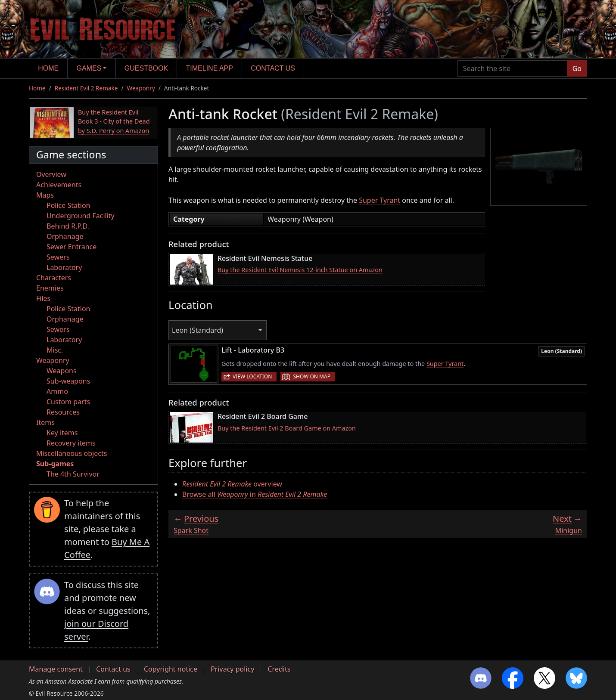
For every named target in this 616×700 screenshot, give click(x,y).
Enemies (50, 288)
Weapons (62, 371)
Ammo (57, 391)
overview (232, 484)
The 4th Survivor (73, 474)
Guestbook (146, 68)
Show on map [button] (311, 376)
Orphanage (65, 236)
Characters (54, 278)
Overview (51, 174)
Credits (279, 669)
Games (89, 68)
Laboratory (64, 267)
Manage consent (56, 669)
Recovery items (71, 443)
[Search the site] (512, 68)
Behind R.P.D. (68, 226)
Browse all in (255, 494)
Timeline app (210, 68)
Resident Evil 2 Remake (86, 88)
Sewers (58, 257)
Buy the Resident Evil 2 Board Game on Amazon (287, 428)
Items (45, 422)
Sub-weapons (68, 381)
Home (48, 68)
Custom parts (68, 402)
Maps (45, 195)
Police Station (68, 205)
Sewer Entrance (72, 247)
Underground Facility (81, 216)
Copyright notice (171, 669)
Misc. (55, 350)
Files (43, 298)
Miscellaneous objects (72, 453)
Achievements (59, 185)
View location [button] (252, 376)
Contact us (273, 68)
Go (577, 68)
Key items (62, 433)
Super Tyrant (380, 200)
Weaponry (141, 88)
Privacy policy (232, 669)
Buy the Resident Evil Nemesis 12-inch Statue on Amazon (300, 270)
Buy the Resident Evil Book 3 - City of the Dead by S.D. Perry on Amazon (114, 121)
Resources (63, 412)
